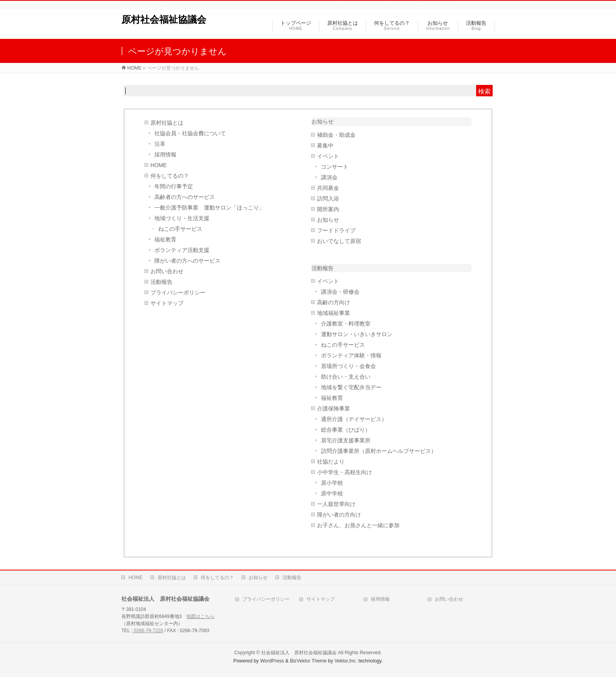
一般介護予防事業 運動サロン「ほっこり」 (209, 208)
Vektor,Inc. (346, 661)
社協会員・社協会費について (190, 133)
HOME (159, 165)
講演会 (329, 178)
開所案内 (328, 209)
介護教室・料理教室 (346, 324)
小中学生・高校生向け (345, 472)
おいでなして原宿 (339, 241)
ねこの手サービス (180, 229)
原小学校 (332, 483)
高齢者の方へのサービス (185, 197)
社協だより (331, 462)
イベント (328, 156)
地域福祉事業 (334, 313)
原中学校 (332, 494)
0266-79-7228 (148, 631)
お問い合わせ (167, 271)
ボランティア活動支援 (182, 250)
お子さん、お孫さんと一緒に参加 (358, 525)
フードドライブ (336, 231)
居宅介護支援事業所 (346, 441)
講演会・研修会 (340, 292)
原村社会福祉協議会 (164, 19)
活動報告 (161, 282)
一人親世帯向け (336, 504)
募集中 (325, 146)
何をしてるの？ (170, 176)
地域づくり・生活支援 (182, 218)
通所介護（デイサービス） (354, 419)
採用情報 (165, 155)
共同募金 (328, 188)
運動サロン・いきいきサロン (357, 334)
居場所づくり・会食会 (348, 366)
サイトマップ (167, 303)
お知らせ (323, 121)
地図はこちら (200, 616)
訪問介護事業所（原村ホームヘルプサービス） (379, 451)
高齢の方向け (334, 303)
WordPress (272, 661)
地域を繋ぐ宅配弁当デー (351, 387)
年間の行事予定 (174, 187)
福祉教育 (165, 240)
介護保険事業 (334, 409)
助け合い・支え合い (346, 377)
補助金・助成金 (336, 135)
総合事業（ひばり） (346, 430)
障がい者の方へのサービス (187, 261)
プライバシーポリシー (178, 293)
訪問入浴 (328, 199)
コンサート (335, 167)
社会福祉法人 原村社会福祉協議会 (299, 653)
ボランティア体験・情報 (351, 356)
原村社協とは (167, 123)
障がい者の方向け (339, 515)
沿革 (160, 144)
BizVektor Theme (308, 661)
